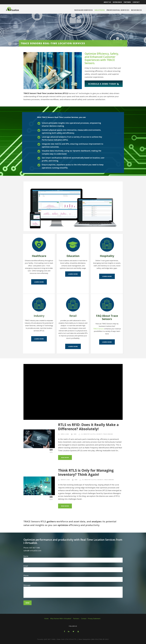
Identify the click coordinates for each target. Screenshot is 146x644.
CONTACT (136, 2)
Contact (84, 619)
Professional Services (118, 10)
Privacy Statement (94, 619)
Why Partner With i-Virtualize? (61, 619)
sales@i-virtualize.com (32, 551)
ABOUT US (107, 2)
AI (82, 434)
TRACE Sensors (99, 329)
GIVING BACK (117, 2)
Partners (76, 619)
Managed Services (84, 10)
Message (73, 591)
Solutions (100, 10)
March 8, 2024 (65, 480)
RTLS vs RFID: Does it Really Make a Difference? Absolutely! (88, 427)
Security (99, 434)
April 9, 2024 (65, 434)
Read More (65, 457)
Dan (75, 434)
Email (73, 569)
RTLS (94, 434)
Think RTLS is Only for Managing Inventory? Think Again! (86, 472)
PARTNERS (127, 2)
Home (46, 619)
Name (73, 559)
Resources (136, 10)
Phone (73, 578)
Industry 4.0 (88, 434)
